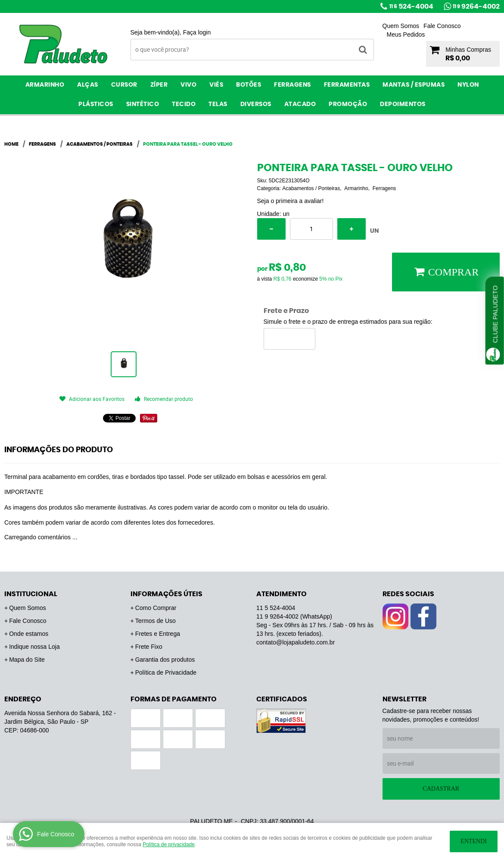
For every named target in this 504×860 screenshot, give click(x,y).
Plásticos (96, 104)
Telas (218, 104)
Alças (88, 85)
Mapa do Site (27, 660)
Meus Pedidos (406, 34)
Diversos (256, 104)
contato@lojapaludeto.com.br (296, 642)
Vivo (188, 85)
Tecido (184, 104)
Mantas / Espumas (414, 85)
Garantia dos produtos (165, 660)
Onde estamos (29, 634)
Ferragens (292, 85)
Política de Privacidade (166, 672)
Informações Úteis (166, 594)
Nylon (468, 85)
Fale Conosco (442, 26)
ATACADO (300, 104)
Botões (249, 85)
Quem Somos (401, 26)
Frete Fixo (149, 647)
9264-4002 (476, 6)
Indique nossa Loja (34, 647)
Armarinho (45, 85)
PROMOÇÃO (348, 104)
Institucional (31, 594)
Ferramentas (347, 85)
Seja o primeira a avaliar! (291, 201)
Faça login (197, 32)
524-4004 (411, 6)
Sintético (143, 104)
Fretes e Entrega (158, 634)
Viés (216, 85)
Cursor (124, 85)
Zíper (159, 85)
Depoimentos (403, 104)
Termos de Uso (156, 621)
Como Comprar (156, 608)
